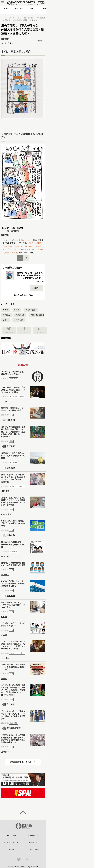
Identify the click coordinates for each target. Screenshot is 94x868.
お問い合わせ (34, 849)
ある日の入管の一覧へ (23, 295)
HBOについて (12, 835)
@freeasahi (26, 240)
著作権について (34, 842)
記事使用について (34, 835)
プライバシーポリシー (12, 842)
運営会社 (12, 849)
